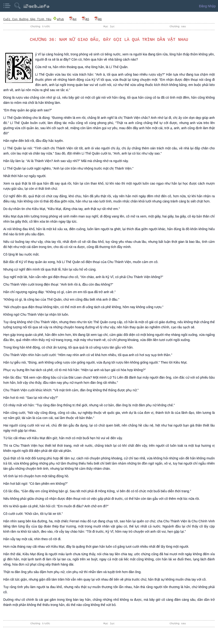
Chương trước (40, 26)
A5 (85, 19)
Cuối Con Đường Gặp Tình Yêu (27, 19)
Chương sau (178, 26)
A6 (98, 19)
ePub (58, 19)
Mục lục (109, 26)
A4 (73, 19)
